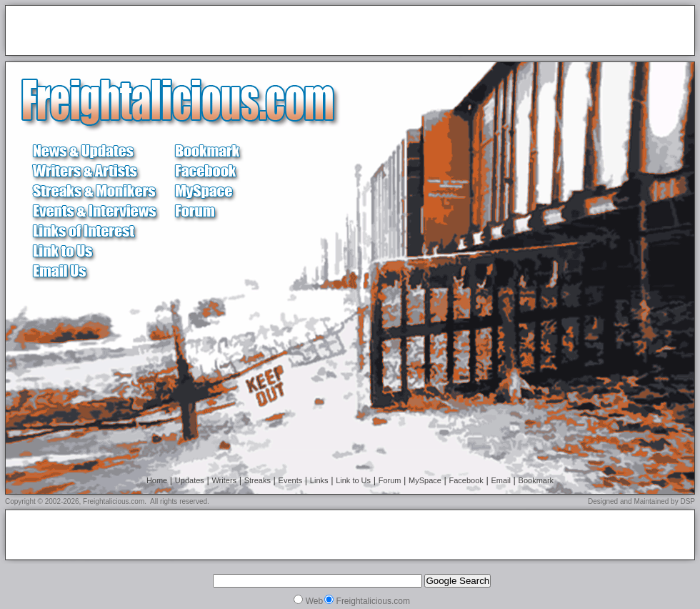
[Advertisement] (178, 31)
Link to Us (353, 480)
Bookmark (536, 480)
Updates (190, 480)
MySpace (425, 480)
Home (157, 480)
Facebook (466, 480)
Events (291, 480)
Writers (224, 480)
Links (319, 480)
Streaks (257, 480)
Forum (390, 480)
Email (501, 480)
